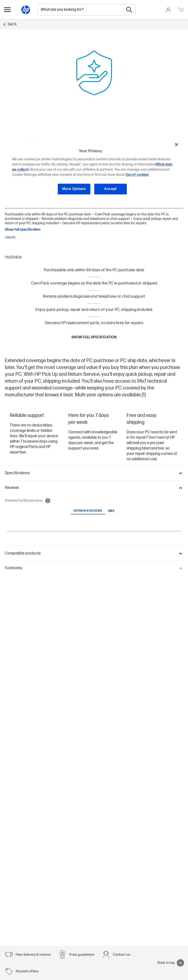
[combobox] (81, 10)
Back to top (171, 963)
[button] (94, 473)
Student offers (27, 971)
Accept (111, 189)
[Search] (129, 10)
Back (12, 24)
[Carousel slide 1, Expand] (94, 73)
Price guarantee (82, 955)
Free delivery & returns (33, 955)
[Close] (176, 145)
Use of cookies (137, 175)
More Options (74, 189)
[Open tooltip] (48, 501)
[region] (94, 171)
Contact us (122, 955)
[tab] (88, 511)
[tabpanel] (94, 530)
